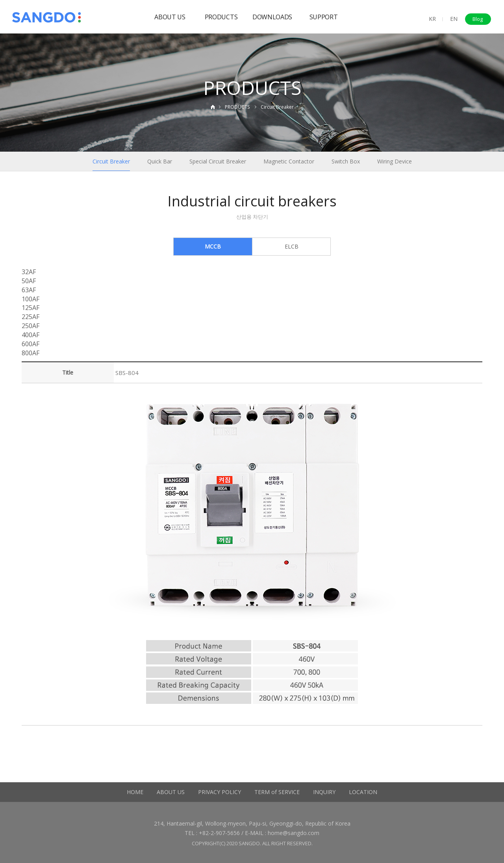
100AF (31, 299)
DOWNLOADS (272, 17)
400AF (31, 335)
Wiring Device (395, 161)
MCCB (213, 246)
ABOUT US (170, 17)
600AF (31, 344)
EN (454, 19)
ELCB (292, 246)
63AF (29, 290)
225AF (31, 317)
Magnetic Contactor (289, 161)
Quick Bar (160, 161)
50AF (29, 281)
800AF (31, 353)
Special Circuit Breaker (218, 161)
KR (432, 19)
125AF (31, 308)
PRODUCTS (221, 17)
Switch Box (346, 161)
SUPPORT (324, 17)
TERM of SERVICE (277, 792)
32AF (29, 272)
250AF (31, 326)
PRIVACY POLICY (220, 792)
